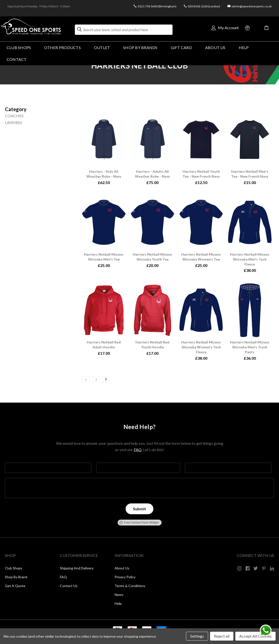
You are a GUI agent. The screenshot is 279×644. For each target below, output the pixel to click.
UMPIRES (13, 123)
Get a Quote (15, 586)
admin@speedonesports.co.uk (252, 6)
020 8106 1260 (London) (204, 6)
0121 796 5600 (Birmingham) (157, 6)
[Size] (16, 109)
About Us (215, 47)
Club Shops (19, 47)
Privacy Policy (125, 577)
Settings (197, 636)
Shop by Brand (16, 577)
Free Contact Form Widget (139, 523)
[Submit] (139, 509)
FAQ (138, 450)
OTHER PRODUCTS (62, 47)
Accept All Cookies (255, 636)
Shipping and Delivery (77, 568)
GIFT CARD (181, 47)
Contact (17, 59)
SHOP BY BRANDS (140, 47)
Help (118, 603)
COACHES (14, 116)
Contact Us (69, 586)
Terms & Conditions (130, 586)
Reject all (222, 636)
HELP (244, 47)
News (119, 595)
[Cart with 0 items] (266, 28)
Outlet (102, 47)
